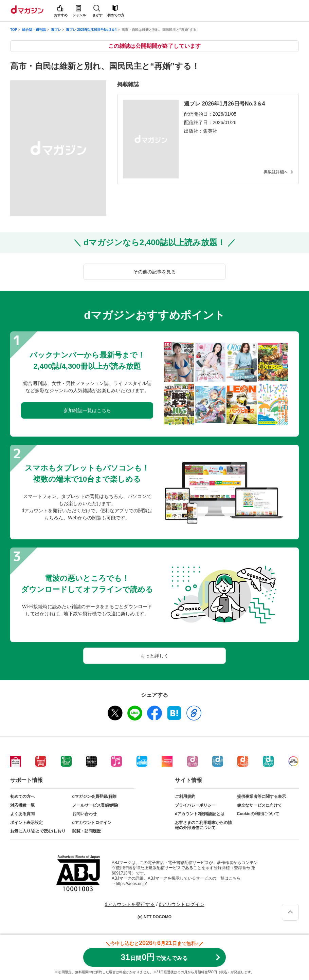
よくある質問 (22, 814)
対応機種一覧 (22, 805)
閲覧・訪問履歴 (87, 831)
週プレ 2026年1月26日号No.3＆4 (91, 30)
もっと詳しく (154, 656)
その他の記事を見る (154, 272)
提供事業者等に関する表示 (261, 796)
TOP (14, 30)
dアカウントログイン (92, 823)
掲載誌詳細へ (276, 172)
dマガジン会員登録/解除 (95, 796)
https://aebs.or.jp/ (131, 884)
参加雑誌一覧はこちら (87, 410)
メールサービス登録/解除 (95, 805)
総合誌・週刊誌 (34, 30)
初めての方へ (22, 796)
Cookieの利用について (258, 814)
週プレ (56, 30)
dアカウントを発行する (130, 904)
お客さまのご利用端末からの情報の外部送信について (203, 825)
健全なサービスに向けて (259, 805)
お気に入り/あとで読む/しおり (38, 831)
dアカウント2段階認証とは (200, 814)
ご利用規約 (185, 796)
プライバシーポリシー (195, 805)
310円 (154, 957)
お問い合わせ (85, 814)
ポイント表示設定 (26, 823)
